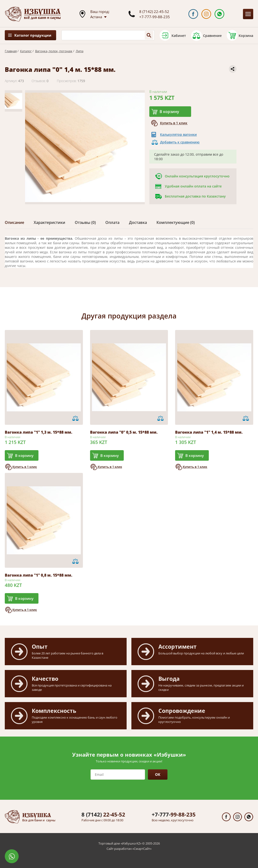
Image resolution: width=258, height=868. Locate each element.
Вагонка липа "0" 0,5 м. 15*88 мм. (124, 432)
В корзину (169, 112)
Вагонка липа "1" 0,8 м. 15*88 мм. (39, 575)
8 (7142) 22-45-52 (154, 11)
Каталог (26, 51)
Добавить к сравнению (180, 142)
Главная (11, 51)
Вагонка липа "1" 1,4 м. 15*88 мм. (209, 432)
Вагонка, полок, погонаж (54, 51)
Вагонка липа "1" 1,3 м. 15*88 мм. (39, 432)
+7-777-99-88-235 (155, 17)
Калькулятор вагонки (178, 134)
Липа (80, 51)
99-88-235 (174, 814)
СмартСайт (142, 849)
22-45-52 (103, 814)
